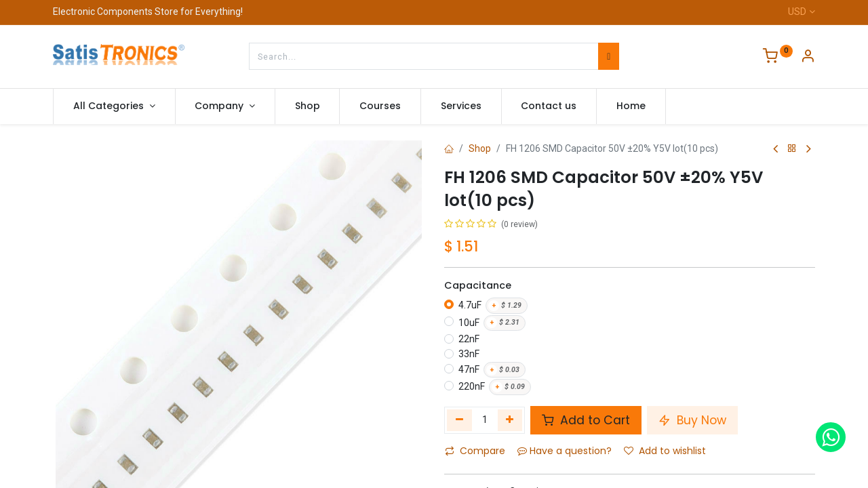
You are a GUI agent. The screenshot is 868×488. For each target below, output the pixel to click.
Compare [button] (475, 451)
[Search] (609, 56)
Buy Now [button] (692, 420)
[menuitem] (308, 106)
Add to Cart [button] (586, 420)
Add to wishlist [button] (665, 451)
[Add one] (510, 420)
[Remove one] (459, 420)
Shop (480, 148)
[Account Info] (808, 58)
